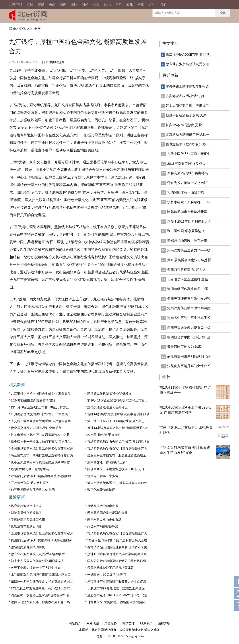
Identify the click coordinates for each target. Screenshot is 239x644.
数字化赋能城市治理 (101, 490)
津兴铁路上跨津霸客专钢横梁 (187, 86)
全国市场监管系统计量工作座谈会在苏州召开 (42, 448)
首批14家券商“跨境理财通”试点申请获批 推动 (118, 414)
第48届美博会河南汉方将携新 (189, 260)
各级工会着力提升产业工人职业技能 (36, 568)
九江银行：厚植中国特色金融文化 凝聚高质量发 (44, 393)
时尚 (85, 4)
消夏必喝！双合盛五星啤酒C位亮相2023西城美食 (45, 595)
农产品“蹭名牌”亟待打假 (104, 435)
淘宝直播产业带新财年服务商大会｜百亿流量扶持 (121, 581)
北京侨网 (16, 4)
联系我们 (146, 624)
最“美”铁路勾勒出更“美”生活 (30, 469)
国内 (63, 4)
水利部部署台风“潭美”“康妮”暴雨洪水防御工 (41, 575)
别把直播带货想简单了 (26, 513)
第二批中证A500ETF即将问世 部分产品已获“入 (120, 421)
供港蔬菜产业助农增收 (26, 527)
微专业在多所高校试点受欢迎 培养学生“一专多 (43, 554)
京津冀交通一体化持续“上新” (107, 462)
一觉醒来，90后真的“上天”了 (107, 575)
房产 (152, 4)
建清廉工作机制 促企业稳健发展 (109, 393)
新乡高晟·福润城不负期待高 (188, 173)
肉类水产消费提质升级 (103, 527)
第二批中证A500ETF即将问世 (188, 54)
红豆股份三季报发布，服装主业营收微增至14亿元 (122, 455)
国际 (74, 4)
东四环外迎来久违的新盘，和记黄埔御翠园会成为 (45, 581)
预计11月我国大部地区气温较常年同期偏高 (117, 554)
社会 (96, 4)
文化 (130, 4)
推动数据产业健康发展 (103, 506)
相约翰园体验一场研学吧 (186, 192)
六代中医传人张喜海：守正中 (189, 154)
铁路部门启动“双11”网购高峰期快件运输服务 (42, 476)
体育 (119, 4)
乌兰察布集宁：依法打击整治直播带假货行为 (42, 455)
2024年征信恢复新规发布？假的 (33, 400)
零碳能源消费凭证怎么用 (28, 520)
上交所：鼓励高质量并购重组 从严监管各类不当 (44, 421)
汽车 (163, 4)
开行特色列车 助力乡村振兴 (30, 483)
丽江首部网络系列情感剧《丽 (189, 356)
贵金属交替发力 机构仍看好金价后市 (36, 428)
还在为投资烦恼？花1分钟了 (188, 183)
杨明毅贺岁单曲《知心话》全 (189, 337)
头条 (52, 4)
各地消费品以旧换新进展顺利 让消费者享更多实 (120, 547)
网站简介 (75, 624)
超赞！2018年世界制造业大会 (189, 221)
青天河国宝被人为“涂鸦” (185, 347)
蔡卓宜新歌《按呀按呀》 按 (186, 144)
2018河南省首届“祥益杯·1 (186, 163)
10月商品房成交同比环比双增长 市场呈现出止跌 (44, 414)
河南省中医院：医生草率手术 (189, 318)
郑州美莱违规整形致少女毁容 (189, 299)
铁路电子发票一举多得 (103, 476)
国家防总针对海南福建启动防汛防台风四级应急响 (121, 561)
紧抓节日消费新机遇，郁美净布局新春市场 (40, 602)
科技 (141, 4)
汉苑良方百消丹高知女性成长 (189, 366)
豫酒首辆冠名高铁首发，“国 (188, 289)
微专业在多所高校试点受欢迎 (187, 64)
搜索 (222, 13)
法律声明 (164, 624)
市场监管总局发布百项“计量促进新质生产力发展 (120, 448)
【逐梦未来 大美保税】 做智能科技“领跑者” (117, 602)
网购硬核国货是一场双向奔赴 (107, 513)
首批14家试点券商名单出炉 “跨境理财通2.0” (117, 428)
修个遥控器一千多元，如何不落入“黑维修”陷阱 (43, 442)
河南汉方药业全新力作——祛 (189, 250)
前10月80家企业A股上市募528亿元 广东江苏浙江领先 (48, 407)
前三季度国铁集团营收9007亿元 (33, 490)
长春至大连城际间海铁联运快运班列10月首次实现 (45, 462)
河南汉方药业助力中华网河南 (189, 308)
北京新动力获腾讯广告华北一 (187, 134)
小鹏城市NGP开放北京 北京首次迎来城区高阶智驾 (122, 588)
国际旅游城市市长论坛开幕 (187, 212)
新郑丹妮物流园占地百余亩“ (188, 241)
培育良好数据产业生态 (26, 506)
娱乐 (107, 4)
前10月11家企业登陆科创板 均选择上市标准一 (119, 400)
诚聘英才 (128, 624)
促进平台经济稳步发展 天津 (186, 115)
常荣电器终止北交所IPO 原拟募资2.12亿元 (40, 435)
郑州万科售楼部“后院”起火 (187, 269)
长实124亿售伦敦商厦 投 (184, 125)
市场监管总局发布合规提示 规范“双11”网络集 (118, 442)
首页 (13, 29)
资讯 (41, 4)
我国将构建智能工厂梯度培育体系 (111, 568)
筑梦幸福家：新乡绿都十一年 (189, 202)
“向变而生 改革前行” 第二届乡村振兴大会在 (117, 540)
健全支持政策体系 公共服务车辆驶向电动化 (117, 483)
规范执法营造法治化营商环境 (107, 407)
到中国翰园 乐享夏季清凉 (186, 231)
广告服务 (111, 624)
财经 (30, 4)
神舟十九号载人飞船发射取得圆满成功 (37, 561)
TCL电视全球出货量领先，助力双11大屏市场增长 (45, 588)
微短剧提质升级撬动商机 (28, 547)
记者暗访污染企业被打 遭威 (188, 279)
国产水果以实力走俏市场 (104, 520)
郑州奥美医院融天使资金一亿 (189, 327)
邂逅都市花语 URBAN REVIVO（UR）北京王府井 (122, 595)
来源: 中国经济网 (53, 62)
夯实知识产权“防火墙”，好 (185, 96)
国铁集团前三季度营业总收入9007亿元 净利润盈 (121, 469)
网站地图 (93, 624)
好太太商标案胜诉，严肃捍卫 (187, 106)
